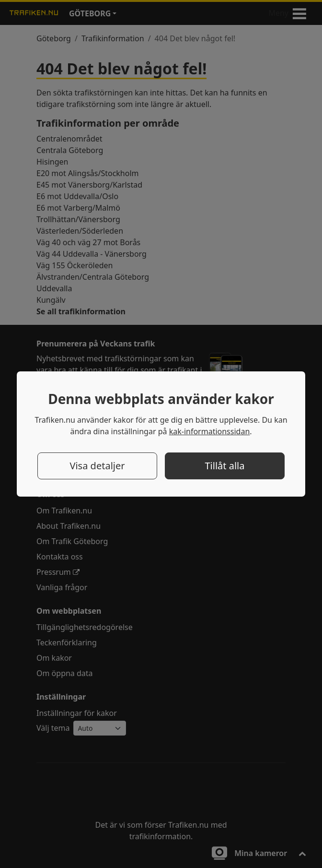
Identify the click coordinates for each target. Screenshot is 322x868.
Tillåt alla (224, 466)
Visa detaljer (97, 466)
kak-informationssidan (210, 431)
